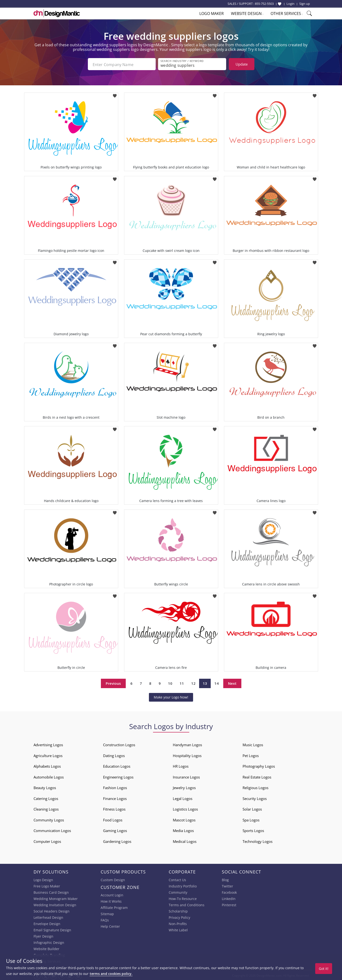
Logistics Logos (185, 808)
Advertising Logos (48, 744)
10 (170, 682)
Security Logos (255, 798)
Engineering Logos (118, 776)
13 (205, 682)
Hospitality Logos (187, 755)
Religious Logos (255, 787)
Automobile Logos (49, 776)
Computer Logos (47, 840)
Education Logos (117, 765)
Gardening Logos (117, 840)
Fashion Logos (115, 787)
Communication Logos (52, 830)
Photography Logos (259, 765)
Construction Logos (119, 744)
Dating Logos (114, 755)
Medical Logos (185, 840)
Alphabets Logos (47, 765)
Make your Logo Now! (171, 696)
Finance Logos (115, 798)
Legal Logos (183, 798)
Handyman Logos (187, 744)
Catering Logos (46, 798)
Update (242, 64)
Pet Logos (251, 755)
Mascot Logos (184, 819)
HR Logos (181, 765)
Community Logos (49, 819)
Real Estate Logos (257, 776)
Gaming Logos (115, 830)
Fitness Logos (114, 808)
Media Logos (183, 830)
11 (182, 682)
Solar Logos (252, 808)
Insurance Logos (186, 776)
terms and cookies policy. (111, 974)
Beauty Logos (45, 787)
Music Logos (253, 744)
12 (193, 682)
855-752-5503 (264, 4)
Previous (113, 682)
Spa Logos (251, 819)
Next (232, 682)
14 (216, 682)
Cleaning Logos (46, 808)
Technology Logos (258, 840)
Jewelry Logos (184, 787)
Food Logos (113, 819)
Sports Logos (253, 830)
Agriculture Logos (48, 755)
